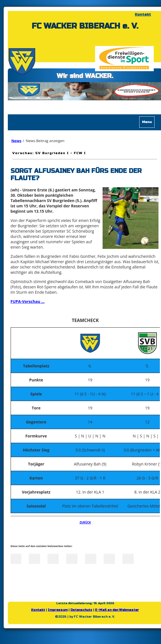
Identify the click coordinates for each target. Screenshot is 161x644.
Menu (147, 122)
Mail (91, 558)
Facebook (16, 558)
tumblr (109, 558)
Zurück (85, 522)
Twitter (34, 558)
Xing (72, 558)
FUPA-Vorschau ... (28, 301)
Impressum (58, 610)
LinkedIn (53, 558)
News (16, 141)
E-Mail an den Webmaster (117, 610)
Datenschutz (81, 610)
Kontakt (143, 15)
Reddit (128, 558)
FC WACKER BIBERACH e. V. (85, 26)
